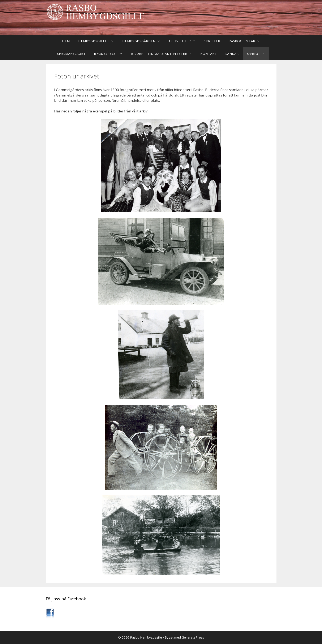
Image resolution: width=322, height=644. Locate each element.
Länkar (232, 53)
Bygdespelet (110, 53)
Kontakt (209, 53)
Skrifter (212, 41)
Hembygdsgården (143, 41)
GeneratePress (193, 637)
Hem (66, 41)
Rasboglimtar (246, 41)
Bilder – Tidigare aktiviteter (164, 53)
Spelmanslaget (71, 53)
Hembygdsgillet (98, 41)
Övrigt (258, 53)
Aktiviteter (184, 41)
